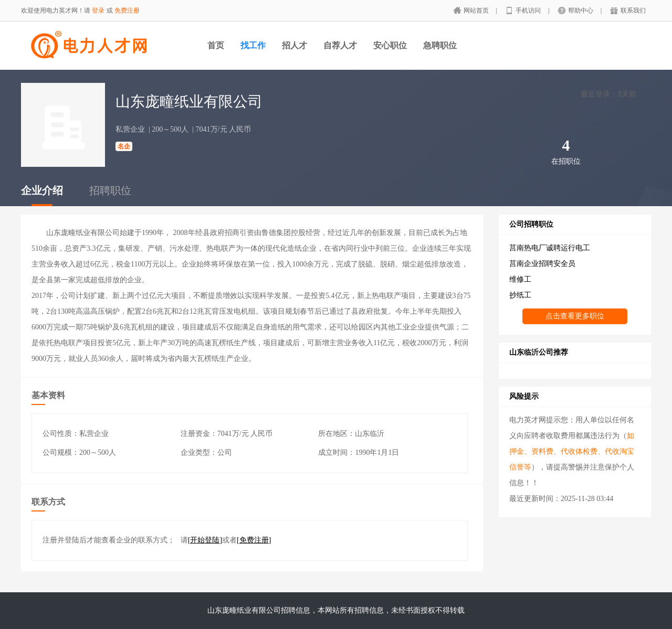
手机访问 (529, 10)
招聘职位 (110, 190)
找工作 (253, 45)
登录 (98, 10)
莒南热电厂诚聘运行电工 (550, 248)
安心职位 (390, 45)
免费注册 (127, 10)
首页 (216, 45)
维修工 (520, 279)
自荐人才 (340, 45)
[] (205, 540)
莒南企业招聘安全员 (542, 264)
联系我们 (633, 10)
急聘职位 (440, 45)
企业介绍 (42, 190)
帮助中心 (581, 10)
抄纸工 (520, 295)
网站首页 (477, 10)
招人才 (295, 45)
